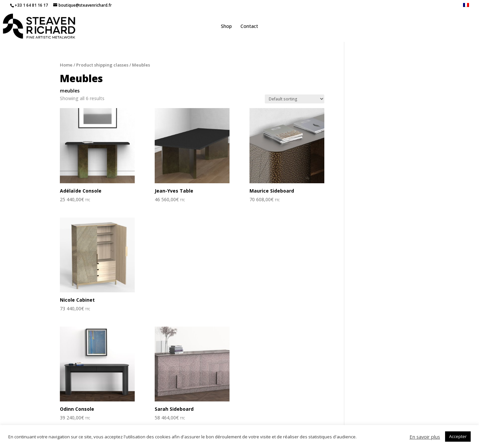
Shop (226, 27)
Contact (249, 27)
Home (66, 65)
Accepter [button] (458, 436)
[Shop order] (295, 99)
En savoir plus (425, 437)
